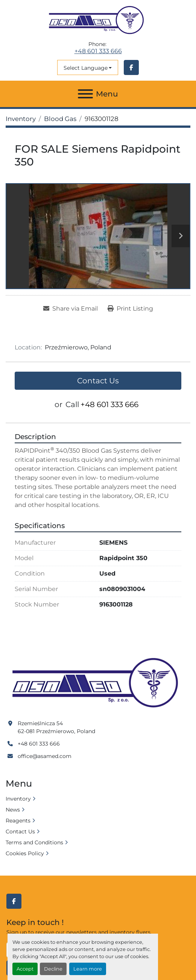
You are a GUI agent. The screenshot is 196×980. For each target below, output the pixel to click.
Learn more (88, 969)
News (13, 810)
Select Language (86, 68)
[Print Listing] (130, 309)
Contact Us (98, 381)
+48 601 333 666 (98, 51)
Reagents (18, 821)
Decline (53, 969)
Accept (25, 969)
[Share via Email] (71, 309)
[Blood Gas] (60, 119)
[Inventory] (21, 119)
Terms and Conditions (34, 842)
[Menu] (85, 94)
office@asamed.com (45, 756)
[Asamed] (98, 683)
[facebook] (131, 67)
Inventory (18, 799)
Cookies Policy (25, 853)
